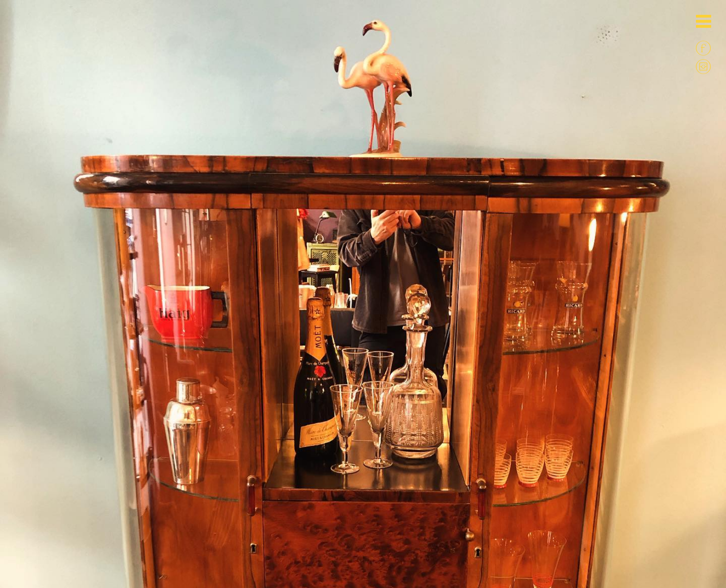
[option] (363, 167)
